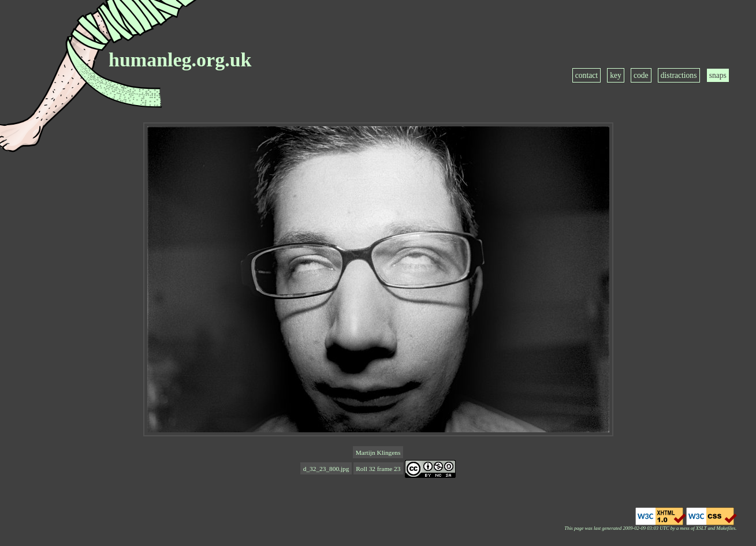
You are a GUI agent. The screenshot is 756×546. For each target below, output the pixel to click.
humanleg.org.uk (180, 60)
